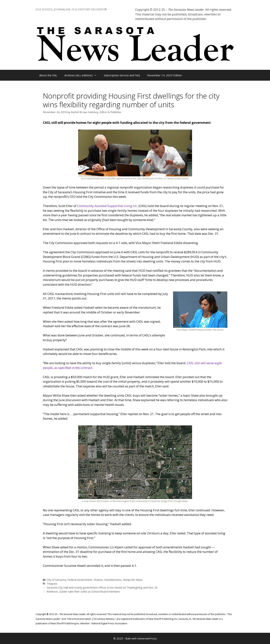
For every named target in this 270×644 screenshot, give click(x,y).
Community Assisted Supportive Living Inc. (107, 206)
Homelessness (113, 580)
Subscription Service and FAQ (122, 75)
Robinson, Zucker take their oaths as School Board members (83, 592)
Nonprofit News (133, 580)
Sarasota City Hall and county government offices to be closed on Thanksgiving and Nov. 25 (102, 588)
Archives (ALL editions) (82, 75)
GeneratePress (147, 638)
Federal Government (80, 580)
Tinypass (52, 584)
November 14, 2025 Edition (164, 75)
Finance (98, 580)
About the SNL (48, 75)
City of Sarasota (56, 580)
